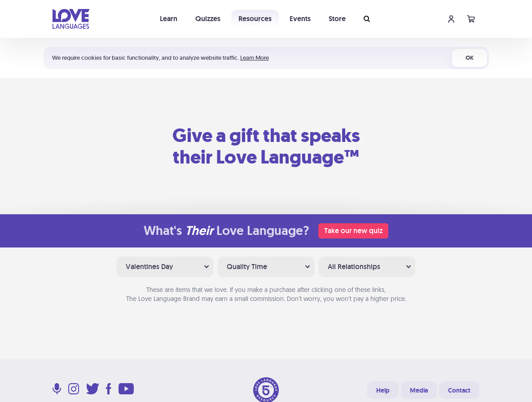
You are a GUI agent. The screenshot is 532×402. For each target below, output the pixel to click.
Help (383, 390)
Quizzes (208, 19)
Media (419, 390)
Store (337, 19)
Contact (459, 390)
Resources (255, 19)
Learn (169, 19)
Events (300, 19)
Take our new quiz (353, 231)
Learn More (255, 58)
